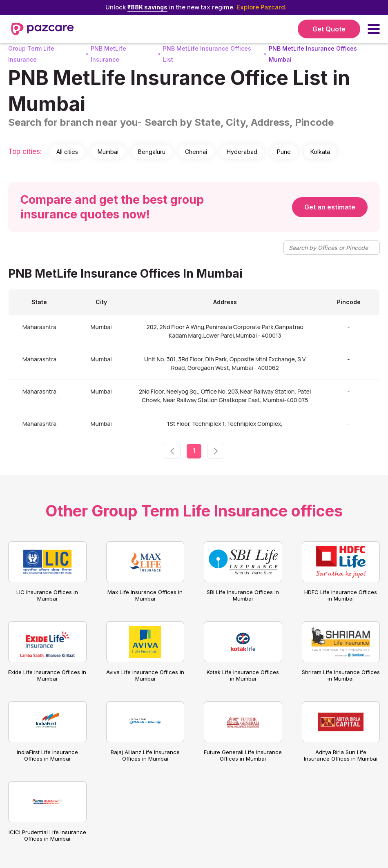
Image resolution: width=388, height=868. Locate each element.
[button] (374, 29)
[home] (42, 29)
